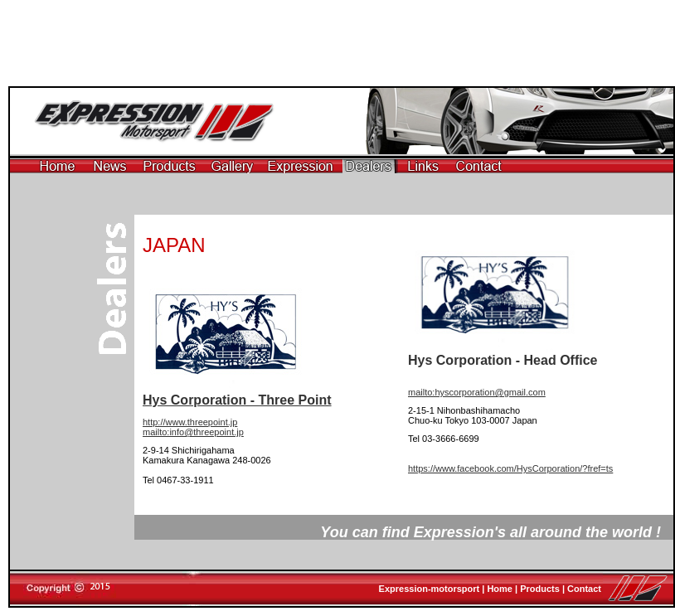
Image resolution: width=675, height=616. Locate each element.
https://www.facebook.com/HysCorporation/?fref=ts (510, 468)
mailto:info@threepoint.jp (193, 432)
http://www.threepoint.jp (190, 422)
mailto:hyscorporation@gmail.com (477, 392)
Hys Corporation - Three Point (237, 400)
